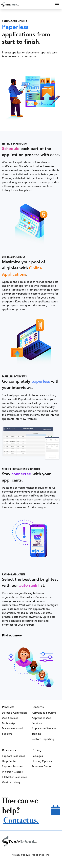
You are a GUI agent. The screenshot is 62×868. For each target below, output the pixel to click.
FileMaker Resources (14, 777)
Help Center (9, 761)
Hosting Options (42, 761)
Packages (37, 756)
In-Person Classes (12, 772)
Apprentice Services (44, 713)
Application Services (44, 729)
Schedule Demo (41, 767)
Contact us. (21, 820)
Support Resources (13, 756)
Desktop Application (14, 713)
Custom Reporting (43, 739)
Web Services (10, 718)
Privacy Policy (20, 855)
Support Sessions (12, 767)
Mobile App (9, 723)
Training (37, 734)
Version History (11, 782)
